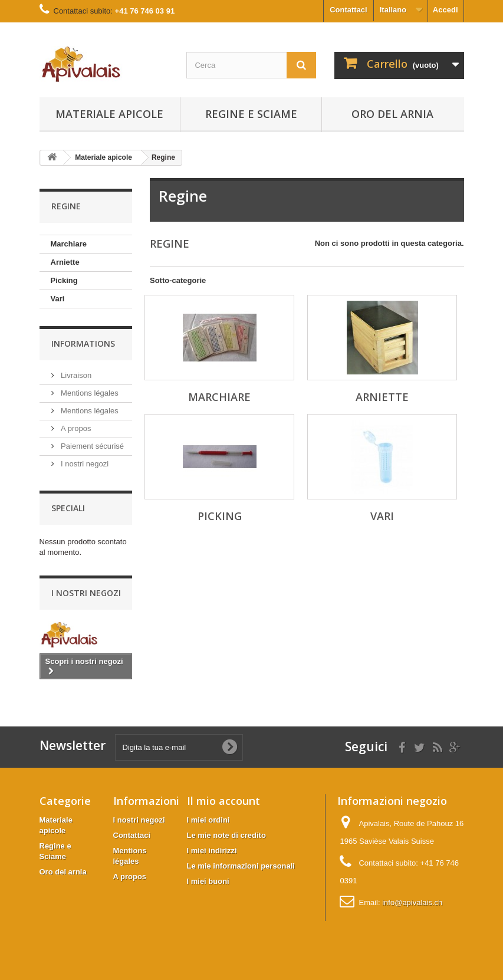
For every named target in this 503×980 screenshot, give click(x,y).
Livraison (75, 375)
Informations (83, 343)
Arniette (65, 262)
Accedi (446, 10)
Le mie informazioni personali (241, 866)
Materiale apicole (109, 114)
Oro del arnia (392, 114)
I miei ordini (208, 820)
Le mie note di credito (226, 835)
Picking (64, 280)
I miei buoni (208, 881)
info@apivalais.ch (412, 902)
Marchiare (69, 244)
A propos (75, 428)
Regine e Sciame (251, 114)
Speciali (68, 508)
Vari (58, 299)
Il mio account (223, 801)
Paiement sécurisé (92, 446)
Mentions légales (89, 393)
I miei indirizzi (212, 851)
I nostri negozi (84, 464)
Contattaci (349, 10)
